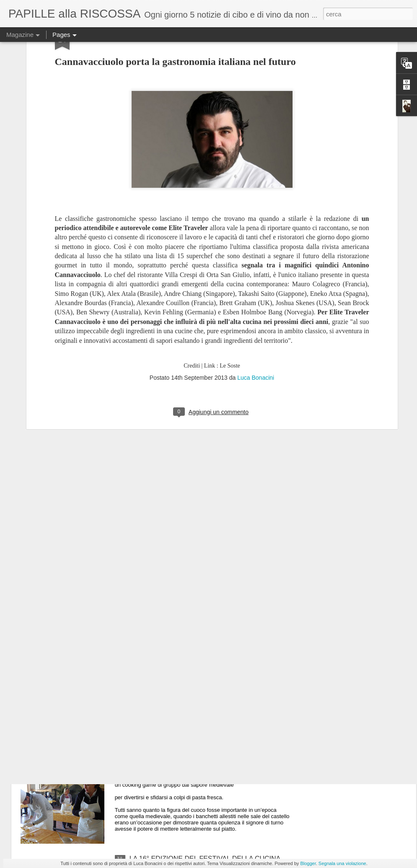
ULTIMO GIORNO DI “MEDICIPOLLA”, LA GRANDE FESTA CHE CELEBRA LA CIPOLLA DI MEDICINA (207, 672)
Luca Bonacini (256, 290)
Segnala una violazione (342, 863)
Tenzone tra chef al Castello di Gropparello (193, 763)
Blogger (308, 863)
